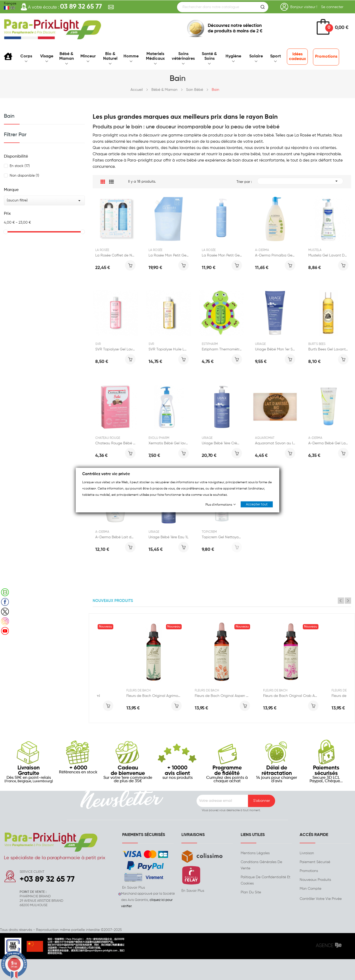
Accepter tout (257, 504)
